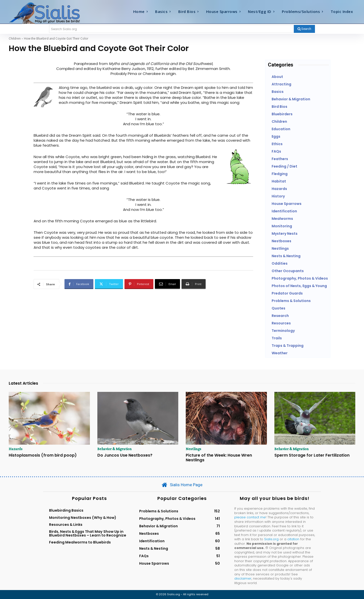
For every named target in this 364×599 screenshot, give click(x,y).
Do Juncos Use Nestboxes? (125, 455)
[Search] (304, 29)
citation (293, 539)
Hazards (16, 449)
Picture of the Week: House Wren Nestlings (219, 458)
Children (15, 38)
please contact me (250, 517)
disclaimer (243, 578)
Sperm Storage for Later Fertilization (312, 455)
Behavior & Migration (115, 449)
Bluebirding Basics (66, 510)
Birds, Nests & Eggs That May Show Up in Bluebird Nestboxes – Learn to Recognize (88, 533)
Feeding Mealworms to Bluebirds (80, 542)
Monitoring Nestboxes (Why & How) (83, 518)
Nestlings (193, 449)
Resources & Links (66, 525)
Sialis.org (271, 539)
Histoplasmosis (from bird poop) (43, 455)
